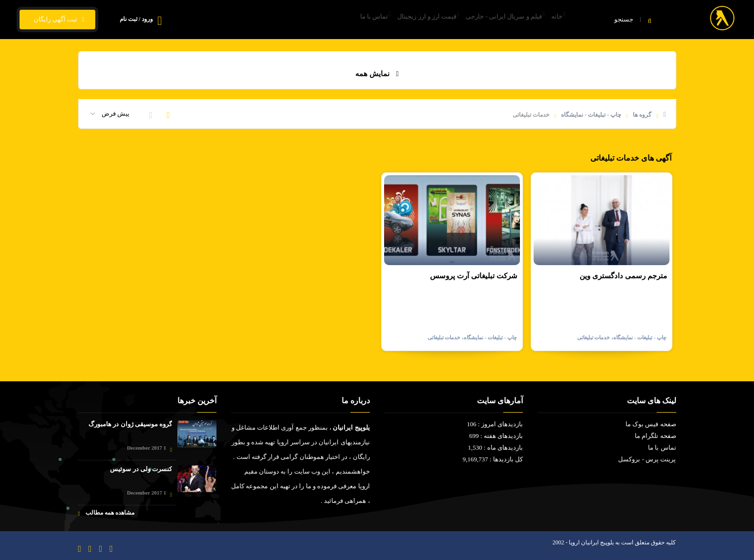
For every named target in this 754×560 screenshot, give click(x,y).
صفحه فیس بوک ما (651, 424)
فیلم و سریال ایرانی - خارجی (490, 20)
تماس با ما (339, 20)
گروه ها (642, 115)
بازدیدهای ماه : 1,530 (495, 447)
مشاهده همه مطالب (106, 513)
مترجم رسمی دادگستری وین (623, 276)
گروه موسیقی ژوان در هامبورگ (130, 424)
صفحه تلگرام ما (656, 436)
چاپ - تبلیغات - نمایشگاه (591, 115)
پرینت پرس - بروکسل (647, 459)
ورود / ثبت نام (136, 19)
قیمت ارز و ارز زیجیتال (402, 20)
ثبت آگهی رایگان (57, 20)
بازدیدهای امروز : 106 (495, 424)
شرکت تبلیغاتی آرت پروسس (474, 276)
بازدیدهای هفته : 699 (496, 436)
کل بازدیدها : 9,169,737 (493, 459)
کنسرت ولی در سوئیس (141, 469)
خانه (553, 20)
